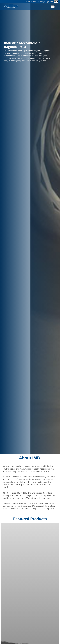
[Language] (56, 2)
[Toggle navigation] (53, 6)
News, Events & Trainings (35, 2)
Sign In (50, 2)
